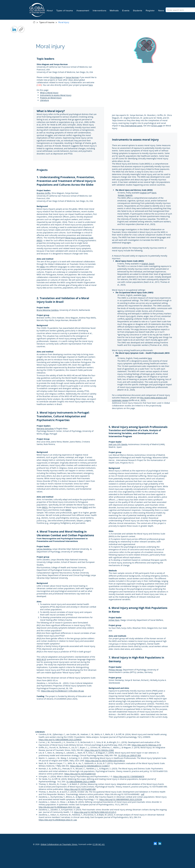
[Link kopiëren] (21, 29)
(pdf (149, 193)
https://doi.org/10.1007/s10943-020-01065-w (105, 761)
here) (154, 193)
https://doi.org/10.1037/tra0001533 (80, 774)
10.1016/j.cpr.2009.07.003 (129, 755)
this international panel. (132, 126)
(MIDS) (68, 510)
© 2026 (36, 844)
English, (145, 264)
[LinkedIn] (14, 29)
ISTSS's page (157, 126)
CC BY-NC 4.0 (99, 844)
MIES (45, 507)
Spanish (129, 195)
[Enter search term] (181, 10)
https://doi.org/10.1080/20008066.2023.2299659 (60, 740)
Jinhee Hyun (114, 620)
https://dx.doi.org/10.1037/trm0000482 (122, 794)
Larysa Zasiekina (44, 549)
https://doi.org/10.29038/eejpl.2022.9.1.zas (58, 820)
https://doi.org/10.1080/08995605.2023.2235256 (121, 799)
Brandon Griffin (44, 193)
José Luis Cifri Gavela (118, 444)
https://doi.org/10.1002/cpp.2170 (146, 745)
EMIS (85, 507)
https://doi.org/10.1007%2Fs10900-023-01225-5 (95, 812)
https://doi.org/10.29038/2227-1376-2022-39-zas (62, 691)
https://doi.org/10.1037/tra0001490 (80, 789)
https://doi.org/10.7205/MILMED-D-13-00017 (90, 766)
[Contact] (34, 22)
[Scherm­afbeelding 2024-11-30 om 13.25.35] (155, 843)
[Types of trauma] (47, 22)
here (91, 85)
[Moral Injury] (64, 22)
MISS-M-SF (41, 659)
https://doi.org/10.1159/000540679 (129, 776)
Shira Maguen (56, 77)
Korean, (121, 195)
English (143, 193)
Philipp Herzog (115, 670)
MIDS (43, 267)
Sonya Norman (72, 77)
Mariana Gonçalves (45, 429)
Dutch (152, 264)
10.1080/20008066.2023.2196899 (81, 782)
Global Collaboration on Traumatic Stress (59, 844)
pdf (143, 794)
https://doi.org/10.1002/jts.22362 (99, 750)
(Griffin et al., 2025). (137, 400)
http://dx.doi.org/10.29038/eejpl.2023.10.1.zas (59, 807)
